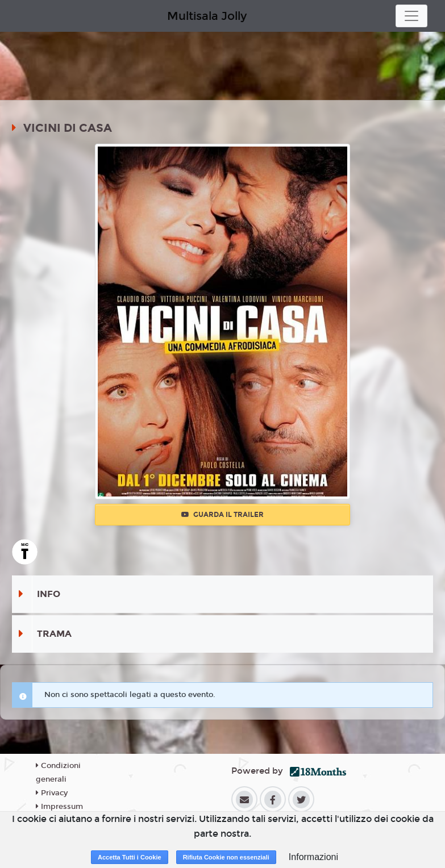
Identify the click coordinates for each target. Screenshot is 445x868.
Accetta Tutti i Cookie (130, 857)
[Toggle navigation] (411, 16)
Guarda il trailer (222, 515)
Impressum (59, 807)
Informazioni (313, 857)
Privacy (52, 793)
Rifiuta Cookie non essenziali (226, 857)
